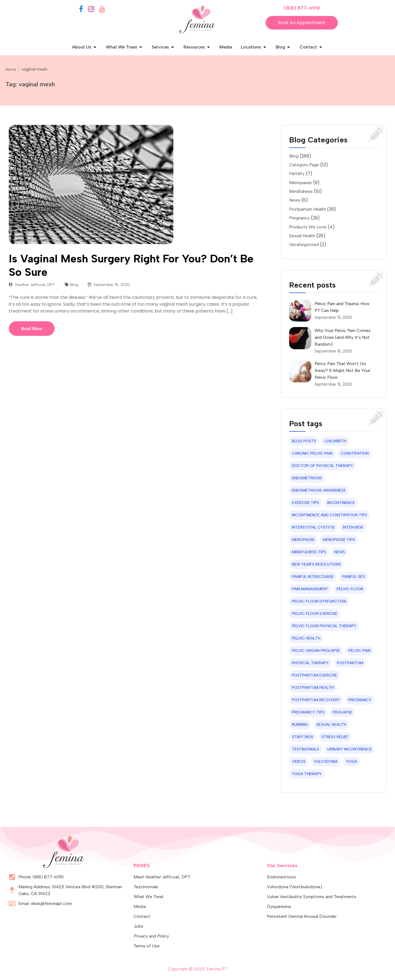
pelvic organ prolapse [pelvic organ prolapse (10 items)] (316, 651)
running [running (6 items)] (300, 725)
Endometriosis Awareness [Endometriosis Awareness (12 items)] (319, 490)
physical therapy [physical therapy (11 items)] (310, 663)
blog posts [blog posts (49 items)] (304, 441)
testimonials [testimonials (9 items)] (305, 749)
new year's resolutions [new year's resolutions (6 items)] (316, 564)
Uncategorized (304, 244)
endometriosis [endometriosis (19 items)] (307, 478)
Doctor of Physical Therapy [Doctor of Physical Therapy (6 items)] (322, 466)
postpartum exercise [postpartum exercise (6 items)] (314, 675)
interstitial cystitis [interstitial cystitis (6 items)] (313, 527)
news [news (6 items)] (340, 552)
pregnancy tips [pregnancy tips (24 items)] (308, 712)
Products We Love (308, 227)
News (295, 200)
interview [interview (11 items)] (353, 527)
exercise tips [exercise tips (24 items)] (305, 503)
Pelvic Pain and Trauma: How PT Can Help (342, 307)
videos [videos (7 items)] (299, 762)
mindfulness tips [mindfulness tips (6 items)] (309, 552)
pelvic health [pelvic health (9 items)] (306, 638)
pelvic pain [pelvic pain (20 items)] (359, 651)
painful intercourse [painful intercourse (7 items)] (313, 577)
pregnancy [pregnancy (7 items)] (360, 700)
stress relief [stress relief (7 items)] (335, 737)
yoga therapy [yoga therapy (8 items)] (307, 774)
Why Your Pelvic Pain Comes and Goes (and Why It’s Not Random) (343, 337)
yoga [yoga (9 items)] (352, 762)
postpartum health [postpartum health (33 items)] (313, 688)
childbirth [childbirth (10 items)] (335, 441)
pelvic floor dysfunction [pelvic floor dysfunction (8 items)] (319, 601)
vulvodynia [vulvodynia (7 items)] (326, 762)
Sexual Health (302, 236)
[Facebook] (81, 10)
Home (11, 69)
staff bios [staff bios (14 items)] (303, 737)
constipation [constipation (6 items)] (355, 453)
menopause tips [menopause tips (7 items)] (339, 540)
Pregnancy (299, 218)
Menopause (301, 183)
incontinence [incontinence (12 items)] (341, 503)
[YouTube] (102, 10)
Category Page (304, 165)
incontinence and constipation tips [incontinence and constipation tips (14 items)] (329, 515)
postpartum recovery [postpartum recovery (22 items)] (316, 700)
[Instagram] (91, 10)
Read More (32, 329)
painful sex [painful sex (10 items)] (354, 577)
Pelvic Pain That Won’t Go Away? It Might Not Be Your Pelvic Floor (342, 370)
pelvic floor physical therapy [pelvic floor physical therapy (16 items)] (324, 626)
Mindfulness (301, 191)
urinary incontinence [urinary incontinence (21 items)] (350, 749)
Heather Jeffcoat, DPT (32, 285)
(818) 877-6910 (302, 8)
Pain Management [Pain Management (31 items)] (310, 589)
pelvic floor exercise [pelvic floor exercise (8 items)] (315, 614)
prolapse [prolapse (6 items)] (342, 712)
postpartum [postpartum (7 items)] (350, 663)
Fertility (297, 174)
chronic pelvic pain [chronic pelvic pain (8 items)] (312, 453)
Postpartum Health (307, 209)
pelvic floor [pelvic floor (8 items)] (350, 589)
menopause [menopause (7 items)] (303, 540)
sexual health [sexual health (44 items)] (331, 725)
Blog (74, 285)
